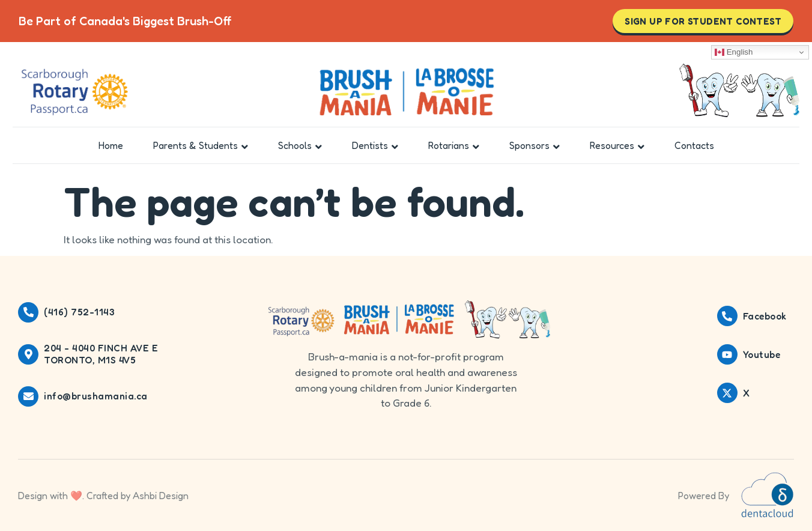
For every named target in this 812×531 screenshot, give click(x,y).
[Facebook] (727, 316)
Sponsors (535, 146)
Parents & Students (201, 146)
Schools (300, 146)
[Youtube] (727, 354)
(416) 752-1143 (79, 312)
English (734, 52)
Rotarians (454, 146)
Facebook (765, 316)
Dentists (375, 146)
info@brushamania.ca (96, 396)
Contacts (694, 145)
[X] (727, 393)
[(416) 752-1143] (28, 312)
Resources (617, 146)
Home (111, 145)
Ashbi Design (161, 496)
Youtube (762, 355)
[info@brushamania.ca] (28, 396)
